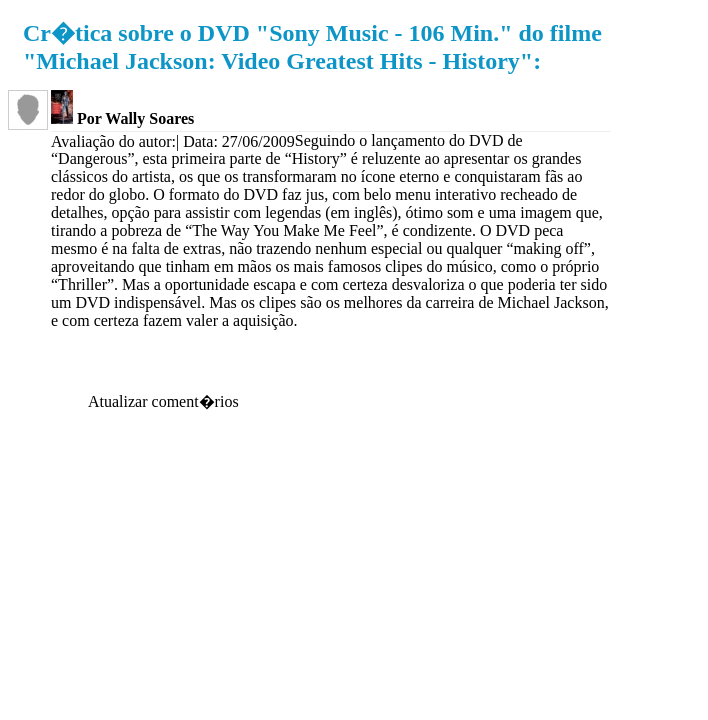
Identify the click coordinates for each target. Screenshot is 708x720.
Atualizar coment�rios (163, 401)
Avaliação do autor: (113, 141)
